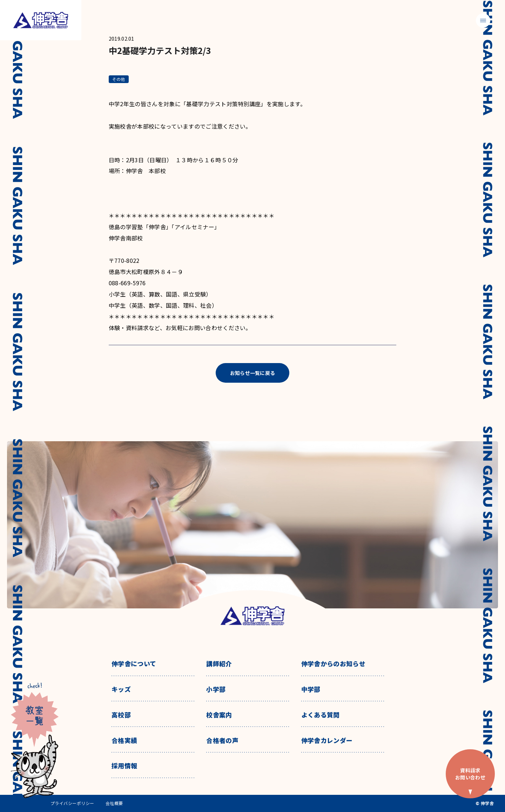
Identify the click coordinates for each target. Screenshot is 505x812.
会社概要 (114, 803)
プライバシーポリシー (72, 803)
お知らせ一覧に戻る (253, 373)
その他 (119, 79)
